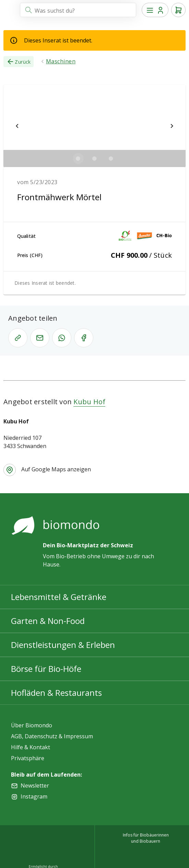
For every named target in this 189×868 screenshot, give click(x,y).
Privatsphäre (28, 758)
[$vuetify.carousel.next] (172, 126)
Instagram (34, 796)
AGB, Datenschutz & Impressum (52, 736)
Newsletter (35, 786)
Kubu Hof (89, 402)
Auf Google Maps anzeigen (56, 469)
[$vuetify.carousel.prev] (17, 126)
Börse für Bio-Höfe (46, 669)
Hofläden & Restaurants (56, 693)
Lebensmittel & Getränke (59, 597)
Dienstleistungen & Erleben (63, 645)
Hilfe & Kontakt (31, 747)
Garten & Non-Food (48, 621)
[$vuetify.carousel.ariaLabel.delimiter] (78, 158)
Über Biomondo (32, 725)
